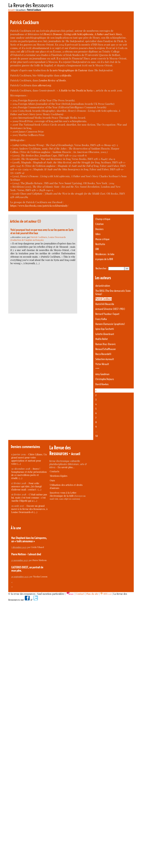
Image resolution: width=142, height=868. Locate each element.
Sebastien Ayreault (105, 359)
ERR (97, 249)
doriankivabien (103, 286)
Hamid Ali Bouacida (105, 304)
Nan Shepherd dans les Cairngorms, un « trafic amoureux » (29, 540)
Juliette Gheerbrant (105, 334)
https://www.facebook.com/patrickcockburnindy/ (39, 206)
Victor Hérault (102, 364)
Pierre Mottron (40, 560)
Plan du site (92, 594)
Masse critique (102, 239)
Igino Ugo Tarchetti (105, 329)
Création (100, 224)
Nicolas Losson (40, 576)
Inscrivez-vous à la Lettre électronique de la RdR (63, 494)
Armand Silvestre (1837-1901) (110, 309)
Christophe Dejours (105, 379)
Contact (80, 594)
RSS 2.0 (106, 594)
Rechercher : (102, 268)
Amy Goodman (102, 374)
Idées (98, 234)
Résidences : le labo (105, 254)
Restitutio (100, 244)
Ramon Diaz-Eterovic (106, 344)
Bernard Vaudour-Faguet (107, 314)
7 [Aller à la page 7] (96, 418)
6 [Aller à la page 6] (96, 413)
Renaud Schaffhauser (106, 349)
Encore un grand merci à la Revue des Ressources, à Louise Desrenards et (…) (29, 509)
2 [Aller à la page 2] (96, 395)
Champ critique (103, 219)
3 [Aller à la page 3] (96, 400)
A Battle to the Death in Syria (76, 90)
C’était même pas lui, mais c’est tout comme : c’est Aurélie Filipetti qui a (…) (29, 498)
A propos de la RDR (104, 259)
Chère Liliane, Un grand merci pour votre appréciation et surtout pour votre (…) (29, 459)
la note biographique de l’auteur (69, 70)
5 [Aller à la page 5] (96, 409)
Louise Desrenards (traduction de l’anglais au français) (38, 238)
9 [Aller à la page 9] (96, 427)
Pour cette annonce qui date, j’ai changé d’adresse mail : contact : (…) (27, 486)
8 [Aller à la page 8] (96, 422)
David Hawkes (102, 384)
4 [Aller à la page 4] (96, 404)
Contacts (54, 471)
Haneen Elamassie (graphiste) (110, 324)
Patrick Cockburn (39, 237)
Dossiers (99, 229)
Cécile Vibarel (37, 547)
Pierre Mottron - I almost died (26, 554)
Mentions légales (59, 476)
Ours (52, 480)
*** (97, 369)
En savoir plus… (66, 467)
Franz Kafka (101, 319)
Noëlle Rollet (102, 339)
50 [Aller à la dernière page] (97, 436)
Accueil (11, 10)
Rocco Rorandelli (103, 354)
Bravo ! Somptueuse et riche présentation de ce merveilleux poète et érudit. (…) (29, 473)
